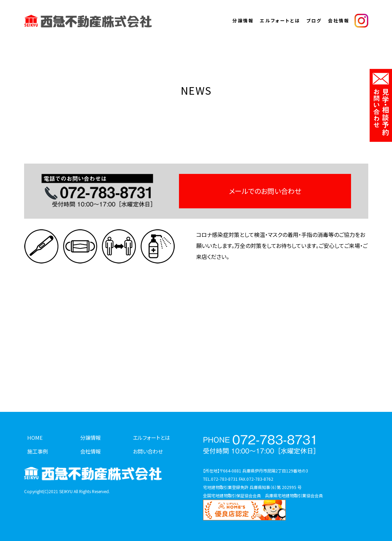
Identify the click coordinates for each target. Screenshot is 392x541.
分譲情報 (243, 20)
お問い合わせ (148, 451)
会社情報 (339, 20)
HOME (35, 438)
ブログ (314, 20)
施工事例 (38, 451)
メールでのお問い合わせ (265, 191)
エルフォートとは (280, 20)
